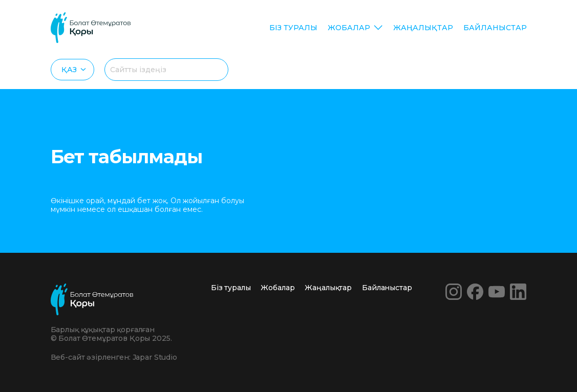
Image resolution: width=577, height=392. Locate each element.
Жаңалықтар (423, 28)
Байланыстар (495, 28)
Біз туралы (293, 28)
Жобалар (349, 28)
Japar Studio (155, 357)
